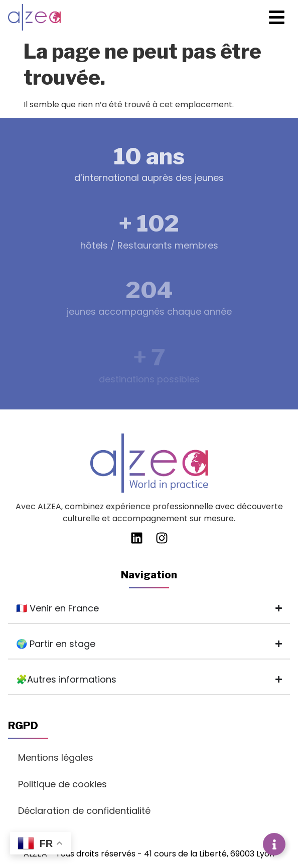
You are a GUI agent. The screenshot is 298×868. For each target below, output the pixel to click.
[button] (277, 17)
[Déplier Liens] (274, 844)
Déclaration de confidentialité (84, 811)
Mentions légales (56, 757)
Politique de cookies (62, 784)
